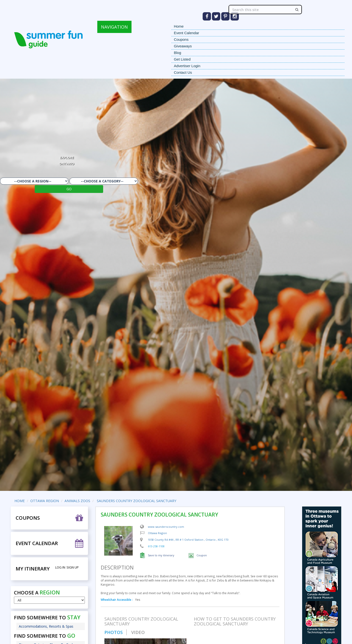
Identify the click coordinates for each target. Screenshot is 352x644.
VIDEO (138, 632)
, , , (188, 540)
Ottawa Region (157, 533)
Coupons (181, 39)
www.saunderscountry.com (166, 527)
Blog (177, 53)
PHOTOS (114, 632)
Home (179, 26)
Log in (60, 567)
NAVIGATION (114, 27)
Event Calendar (186, 33)
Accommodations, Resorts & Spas (46, 626)
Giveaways (183, 46)
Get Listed (182, 59)
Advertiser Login (187, 66)
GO (69, 189)
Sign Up (73, 567)
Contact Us (183, 72)
